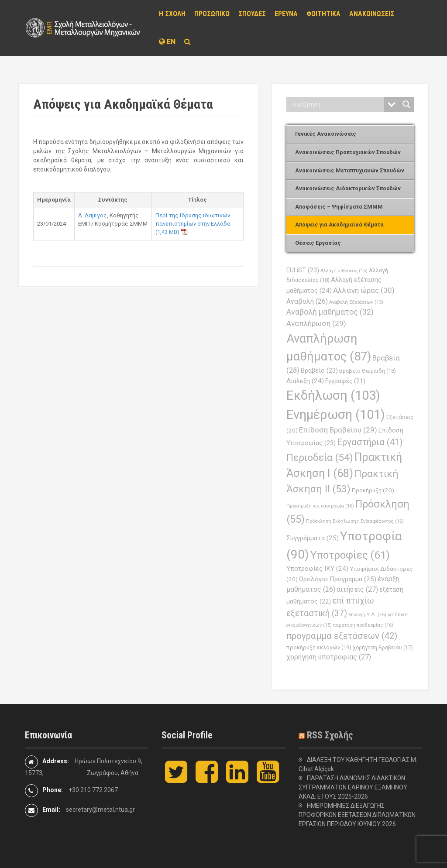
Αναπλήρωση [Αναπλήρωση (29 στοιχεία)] (316, 323)
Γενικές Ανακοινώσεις (326, 134)
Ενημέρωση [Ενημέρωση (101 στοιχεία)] (336, 415)
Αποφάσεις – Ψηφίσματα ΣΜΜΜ (339, 207)
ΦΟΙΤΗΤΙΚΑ (323, 14)
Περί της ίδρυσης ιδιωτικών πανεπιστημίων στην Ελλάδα (193, 220)
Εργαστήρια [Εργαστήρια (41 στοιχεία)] (370, 442)
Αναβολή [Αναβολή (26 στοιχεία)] (307, 301)
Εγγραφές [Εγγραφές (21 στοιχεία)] (345, 381)
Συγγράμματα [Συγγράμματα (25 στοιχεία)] (313, 538)
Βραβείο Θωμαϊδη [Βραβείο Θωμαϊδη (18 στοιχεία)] (368, 371)
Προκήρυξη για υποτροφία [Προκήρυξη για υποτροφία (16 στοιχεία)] (320, 506)
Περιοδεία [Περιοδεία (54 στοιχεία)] (320, 458)
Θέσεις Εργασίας (318, 243)
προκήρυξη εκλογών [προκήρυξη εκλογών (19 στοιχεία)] (319, 647)
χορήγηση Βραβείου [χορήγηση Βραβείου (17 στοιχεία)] (383, 648)
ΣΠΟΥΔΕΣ (252, 14)
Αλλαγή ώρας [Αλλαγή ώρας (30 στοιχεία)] (364, 290)
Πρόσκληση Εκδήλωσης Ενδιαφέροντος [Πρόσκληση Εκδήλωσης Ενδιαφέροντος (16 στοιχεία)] (355, 521)
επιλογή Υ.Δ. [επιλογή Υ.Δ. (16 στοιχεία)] (367, 614)
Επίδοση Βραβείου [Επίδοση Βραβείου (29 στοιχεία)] (338, 430)
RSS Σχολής (330, 735)
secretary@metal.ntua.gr (100, 810)
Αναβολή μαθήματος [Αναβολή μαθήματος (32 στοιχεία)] (330, 312)
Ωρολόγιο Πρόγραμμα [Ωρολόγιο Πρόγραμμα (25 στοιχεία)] (338, 579)
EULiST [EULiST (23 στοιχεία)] (303, 270)
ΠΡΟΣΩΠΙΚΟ (212, 14)
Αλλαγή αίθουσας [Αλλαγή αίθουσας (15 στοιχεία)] (344, 271)
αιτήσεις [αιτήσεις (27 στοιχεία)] (357, 589)
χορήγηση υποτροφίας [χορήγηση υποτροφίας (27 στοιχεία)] (329, 657)
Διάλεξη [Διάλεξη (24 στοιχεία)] (305, 381)
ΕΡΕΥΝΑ (286, 14)
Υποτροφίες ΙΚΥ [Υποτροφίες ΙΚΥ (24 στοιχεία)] (317, 569)
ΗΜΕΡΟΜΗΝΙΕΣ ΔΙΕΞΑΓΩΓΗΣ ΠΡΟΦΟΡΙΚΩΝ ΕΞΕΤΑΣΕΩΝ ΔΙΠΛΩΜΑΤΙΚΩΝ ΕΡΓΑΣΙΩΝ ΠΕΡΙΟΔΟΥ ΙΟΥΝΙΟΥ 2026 (357, 815)
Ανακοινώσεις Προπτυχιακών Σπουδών (348, 152)
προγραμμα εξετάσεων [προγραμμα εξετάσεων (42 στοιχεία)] (342, 636)
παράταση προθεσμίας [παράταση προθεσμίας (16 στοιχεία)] (363, 625)
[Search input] (337, 104)
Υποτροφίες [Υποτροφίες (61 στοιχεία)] (350, 555)
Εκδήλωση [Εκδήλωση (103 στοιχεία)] (333, 395)
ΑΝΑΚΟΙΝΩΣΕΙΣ (372, 14)
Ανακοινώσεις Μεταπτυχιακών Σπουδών (350, 170)
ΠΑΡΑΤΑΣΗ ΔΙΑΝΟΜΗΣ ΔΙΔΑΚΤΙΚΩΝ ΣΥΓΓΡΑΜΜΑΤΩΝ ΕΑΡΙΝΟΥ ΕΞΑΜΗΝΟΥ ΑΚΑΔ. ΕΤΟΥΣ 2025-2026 (353, 787)
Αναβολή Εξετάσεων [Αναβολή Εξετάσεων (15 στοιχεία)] (356, 302)
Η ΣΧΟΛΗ (172, 14)
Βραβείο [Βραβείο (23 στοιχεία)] (319, 371)
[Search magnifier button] (406, 104)
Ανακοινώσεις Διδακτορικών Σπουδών (348, 188)
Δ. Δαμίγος (93, 215)
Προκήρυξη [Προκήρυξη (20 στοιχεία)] (373, 490)
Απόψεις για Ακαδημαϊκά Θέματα (339, 225)
